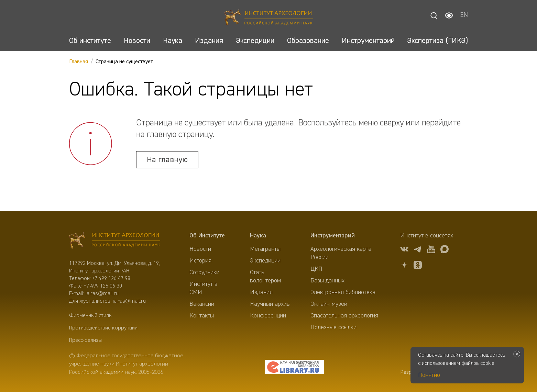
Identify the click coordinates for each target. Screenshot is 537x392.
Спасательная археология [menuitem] (344, 316)
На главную (167, 160)
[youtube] (431, 250)
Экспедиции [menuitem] (265, 261)
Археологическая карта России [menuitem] (341, 253)
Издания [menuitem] (261, 292)
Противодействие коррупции (103, 328)
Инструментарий (333, 236)
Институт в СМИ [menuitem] (204, 288)
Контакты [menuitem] (202, 316)
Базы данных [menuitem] (327, 281)
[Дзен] (404, 266)
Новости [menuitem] (200, 249)
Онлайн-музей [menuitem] (329, 304)
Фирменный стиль (90, 316)
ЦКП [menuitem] (316, 269)
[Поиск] (434, 15)
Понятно (429, 375)
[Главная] (269, 18)
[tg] (418, 250)
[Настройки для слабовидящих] (449, 15)
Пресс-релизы (85, 340)
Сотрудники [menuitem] (204, 272)
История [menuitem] (200, 261)
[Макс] (445, 250)
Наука (258, 236)
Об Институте (207, 236)
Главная (79, 62)
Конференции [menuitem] (268, 316)
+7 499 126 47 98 (111, 279)
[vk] (404, 250)
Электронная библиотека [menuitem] (343, 292)
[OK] (418, 266)
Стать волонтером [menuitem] (265, 277)
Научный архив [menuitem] (270, 304)
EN (464, 15)
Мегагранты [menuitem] (265, 249)
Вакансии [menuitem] (202, 304)
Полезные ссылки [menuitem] (333, 327)
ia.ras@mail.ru (102, 294)
